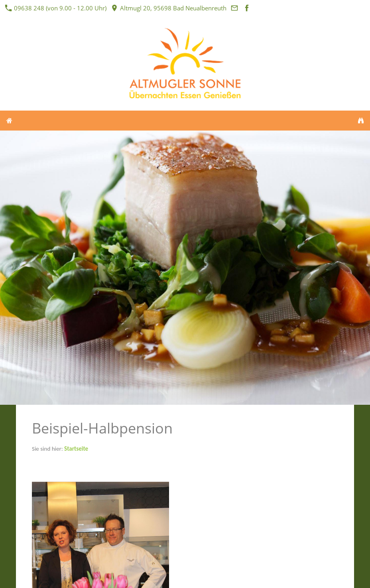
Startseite (76, 449)
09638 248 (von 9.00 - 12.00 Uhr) (56, 8)
